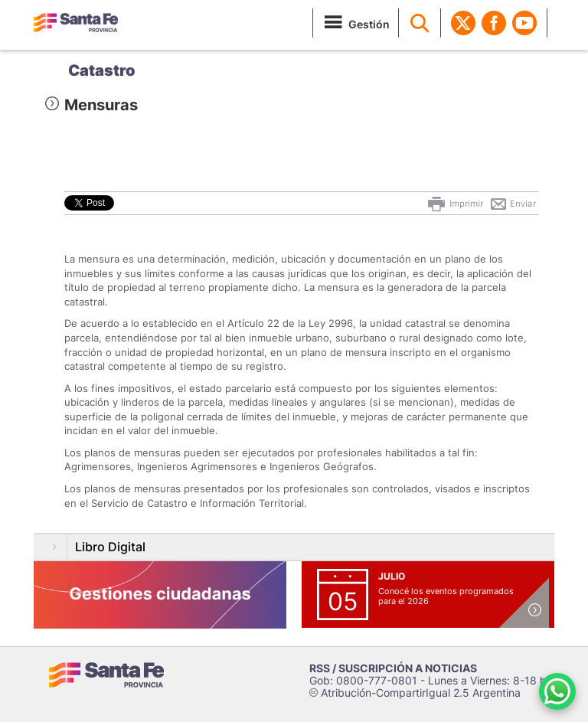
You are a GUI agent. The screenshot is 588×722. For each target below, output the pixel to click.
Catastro (102, 70)
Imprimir (454, 204)
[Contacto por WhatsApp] (557, 691)
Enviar (513, 204)
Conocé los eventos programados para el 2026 (446, 596)
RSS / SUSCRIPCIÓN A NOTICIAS (393, 668)
